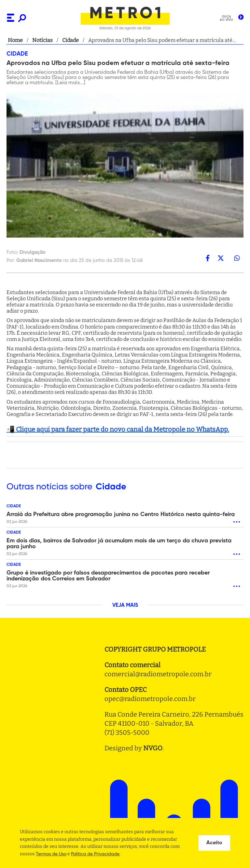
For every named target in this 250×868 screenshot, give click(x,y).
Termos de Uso (51, 854)
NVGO (153, 748)
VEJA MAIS (125, 605)
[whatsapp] (237, 258)
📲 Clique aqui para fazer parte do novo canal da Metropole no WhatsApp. (118, 429)
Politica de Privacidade (95, 854)
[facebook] (208, 258)
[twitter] (221, 258)
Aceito (214, 843)
